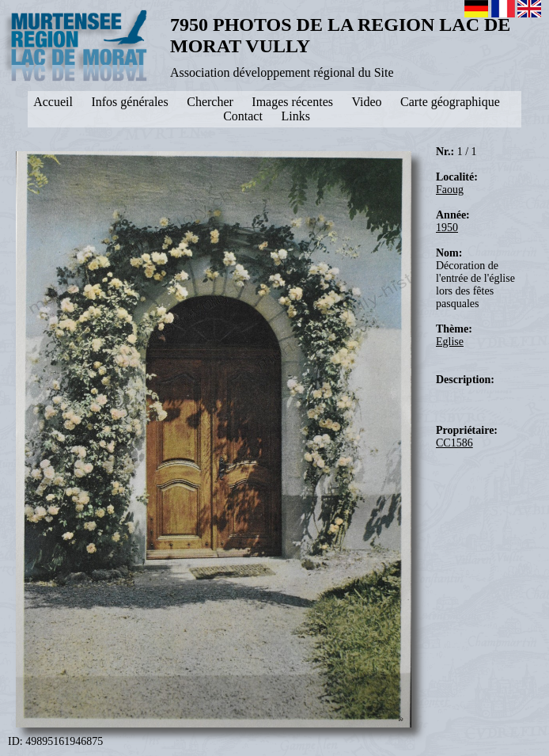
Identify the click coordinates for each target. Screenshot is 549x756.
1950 (447, 228)
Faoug (450, 190)
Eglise (450, 342)
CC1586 (454, 443)
